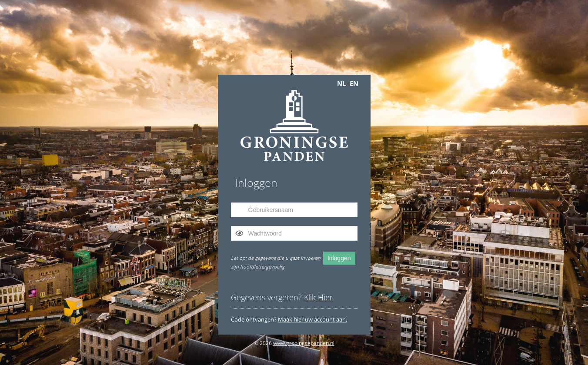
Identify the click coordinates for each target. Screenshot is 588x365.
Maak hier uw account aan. (312, 319)
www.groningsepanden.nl (304, 343)
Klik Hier (318, 297)
